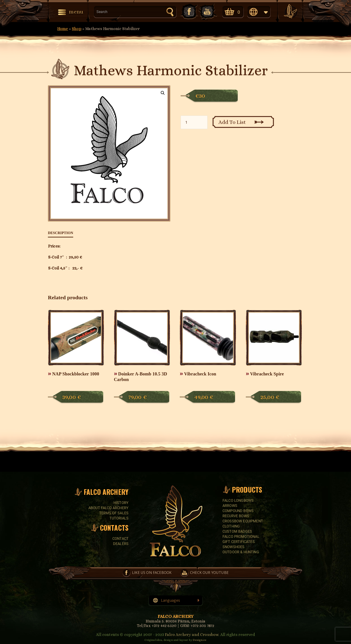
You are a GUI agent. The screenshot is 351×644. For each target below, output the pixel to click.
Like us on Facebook (189, 12)
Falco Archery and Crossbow (192, 635)
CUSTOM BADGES (237, 531)
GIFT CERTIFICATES (239, 542)
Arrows (230, 506)
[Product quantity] (194, 122)
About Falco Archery (108, 508)
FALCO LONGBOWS (238, 501)
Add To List (232, 122)
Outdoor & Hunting (241, 552)
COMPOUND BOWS (238, 511)
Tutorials (119, 518)
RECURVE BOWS (236, 516)
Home (63, 29)
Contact (120, 539)
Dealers (121, 544)
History (121, 503)
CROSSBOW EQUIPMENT (243, 521)
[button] (163, 93)
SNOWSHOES (233, 547)
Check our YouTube (208, 12)
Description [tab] (61, 233)
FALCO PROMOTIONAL (241, 537)
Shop (77, 29)
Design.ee (200, 640)
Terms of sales (114, 513)
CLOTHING (231, 526)
